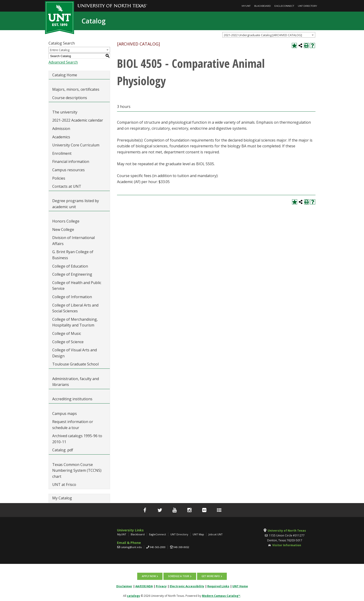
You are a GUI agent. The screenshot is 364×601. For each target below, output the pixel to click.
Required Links (218, 586)
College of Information (72, 297)
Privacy (161, 586)
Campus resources (68, 170)
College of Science (68, 342)
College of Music (67, 333)
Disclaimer (124, 586)
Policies (59, 178)
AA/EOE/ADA (144, 586)
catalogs (133, 596)
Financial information (71, 162)
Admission (61, 129)
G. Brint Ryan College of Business (73, 255)
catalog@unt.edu (131, 547)
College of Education (70, 266)
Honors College (66, 221)
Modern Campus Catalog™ (221, 596)
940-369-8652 (181, 547)
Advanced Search (63, 62)
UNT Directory (307, 6)
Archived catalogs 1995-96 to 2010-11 (77, 439)
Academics (61, 137)
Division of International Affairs (73, 241)
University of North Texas (287, 531)
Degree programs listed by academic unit (76, 204)
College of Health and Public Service (77, 286)
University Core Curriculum (76, 145)
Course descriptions (70, 98)
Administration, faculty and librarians (76, 382)
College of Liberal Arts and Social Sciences (75, 308)
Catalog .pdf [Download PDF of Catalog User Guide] (63, 450)
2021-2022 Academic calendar (78, 120)
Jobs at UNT (216, 534)
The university (65, 112)
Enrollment (62, 153)
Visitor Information (287, 545)
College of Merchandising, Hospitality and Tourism (75, 322)
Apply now (149, 576)
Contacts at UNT (67, 186)
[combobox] (269, 35)
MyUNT (246, 6)
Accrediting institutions (72, 399)
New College (63, 229)
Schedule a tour (179, 576)
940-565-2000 (158, 547)
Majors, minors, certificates (76, 89)
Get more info (210, 576)
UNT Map (198, 534)
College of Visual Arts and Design (75, 353)
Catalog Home (65, 75)
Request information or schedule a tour (73, 425)
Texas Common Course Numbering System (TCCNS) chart (77, 470)
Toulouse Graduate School (75, 364)
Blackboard (262, 6)
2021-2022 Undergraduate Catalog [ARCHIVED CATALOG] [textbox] (263, 35)
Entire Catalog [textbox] (60, 50)
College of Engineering (72, 274)
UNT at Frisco (64, 485)
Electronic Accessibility (187, 586)
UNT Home (240, 586)
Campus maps (65, 414)
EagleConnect (284, 6)
